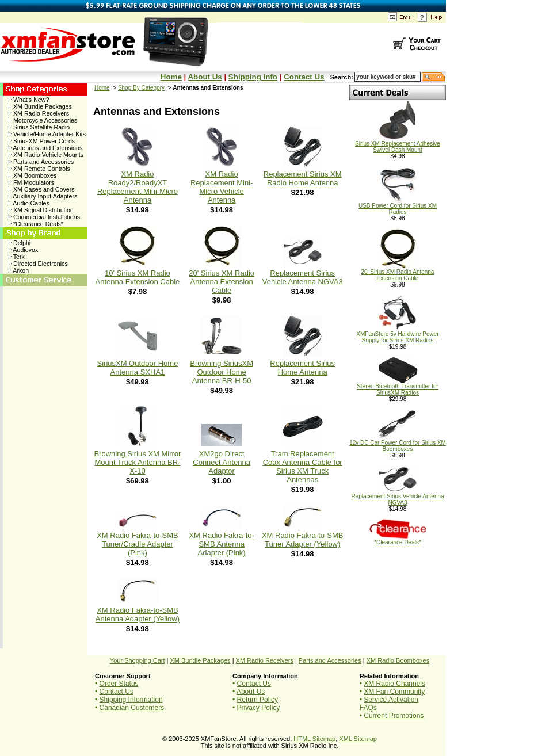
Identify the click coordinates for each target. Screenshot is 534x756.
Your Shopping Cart (138, 660)
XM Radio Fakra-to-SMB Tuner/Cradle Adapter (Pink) (138, 544)
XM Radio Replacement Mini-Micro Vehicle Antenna (222, 187)
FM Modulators (31, 182)
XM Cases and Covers (42, 189)
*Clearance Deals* (36, 224)
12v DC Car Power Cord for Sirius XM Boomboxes (398, 443)
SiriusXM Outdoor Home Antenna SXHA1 (138, 368)
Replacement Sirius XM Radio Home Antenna (303, 178)
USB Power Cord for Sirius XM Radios (398, 206)
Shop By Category (141, 88)
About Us (205, 77)
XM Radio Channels (394, 684)
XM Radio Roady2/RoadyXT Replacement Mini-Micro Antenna (138, 187)
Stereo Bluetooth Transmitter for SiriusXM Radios (398, 387)
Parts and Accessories (41, 162)
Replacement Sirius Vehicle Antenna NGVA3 (303, 277)
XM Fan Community (394, 692)
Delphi (20, 243)
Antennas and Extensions (45, 148)
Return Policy (258, 700)
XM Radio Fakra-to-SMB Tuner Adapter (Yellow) (303, 540)
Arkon (19, 270)
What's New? (29, 100)
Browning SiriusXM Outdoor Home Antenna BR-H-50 (222, 372)
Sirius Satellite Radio (39, 127)
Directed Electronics (38, 264)
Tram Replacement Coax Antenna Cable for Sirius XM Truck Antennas (303, 467)
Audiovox (23, 250)
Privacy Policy (259, 708)
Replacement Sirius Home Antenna (302, 368)
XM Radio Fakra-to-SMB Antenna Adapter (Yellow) (138, 614)
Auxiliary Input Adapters (43, 196)
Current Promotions (394, 716)
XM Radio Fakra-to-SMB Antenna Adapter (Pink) (221, 544)
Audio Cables (29, 203)
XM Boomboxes (33, 175)
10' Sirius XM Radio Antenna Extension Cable (138, 277)
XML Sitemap (358, 739)
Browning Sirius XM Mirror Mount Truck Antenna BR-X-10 (137, 462)
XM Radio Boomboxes (398, 660)
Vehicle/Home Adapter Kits (47, 134)
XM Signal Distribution (41, 210)
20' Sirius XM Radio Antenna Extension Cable (222, 282)
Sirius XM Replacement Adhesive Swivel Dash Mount (398, 144)
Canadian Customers (132, 708)
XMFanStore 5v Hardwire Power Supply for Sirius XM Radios (397, 335)
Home (171, 77)
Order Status (119, 684)
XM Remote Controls (39, 169)
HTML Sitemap (314, 739)
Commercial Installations (44, 217)
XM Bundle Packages (40, 106)
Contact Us (304, 77)
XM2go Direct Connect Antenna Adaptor (222, 462)
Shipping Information (131, 700)
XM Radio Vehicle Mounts (46, 155)
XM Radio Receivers (39, 113)
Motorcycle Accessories (43, 120)
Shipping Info (253, 77)
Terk (17, 257)
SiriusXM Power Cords (42, 141)
